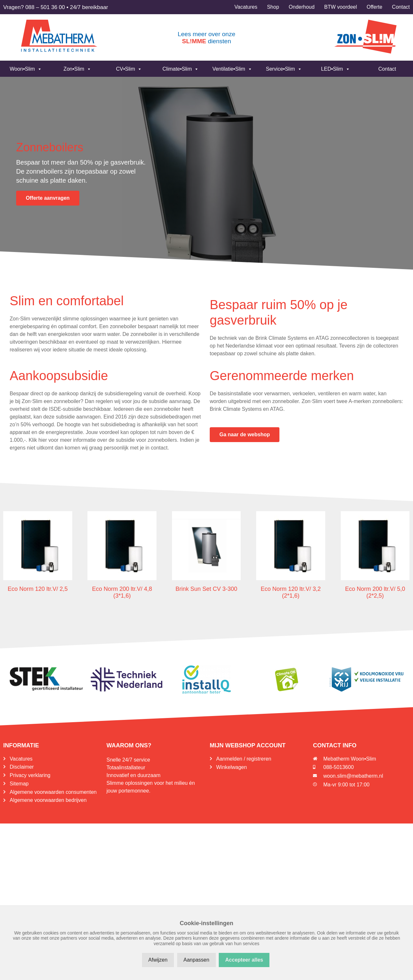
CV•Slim (129, 69)
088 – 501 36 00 (45, 7)
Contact (387, 69)
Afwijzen (158, 960)
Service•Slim (284, 69)
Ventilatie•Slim (232, 69)
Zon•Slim (77, 69)
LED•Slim (336, 69)
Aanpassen (196, 960)
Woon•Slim (26, 69)
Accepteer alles (244, 960)
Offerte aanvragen (48, 198)
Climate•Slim (181, 69)
